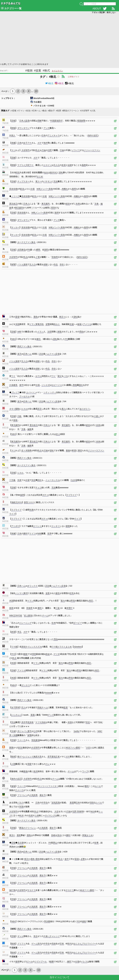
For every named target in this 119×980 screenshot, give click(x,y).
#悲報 (14, 111)
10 (36, 91)
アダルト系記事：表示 (104, 13)
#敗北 (49, 83)
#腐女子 (51, 111)
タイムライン (57, 71)
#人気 (93, 111)
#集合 (44, 111)
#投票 (58, 111)
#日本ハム (36, 111)
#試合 (28, 111)
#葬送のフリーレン (71, 111)
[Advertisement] (59, 38)
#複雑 (29, 71)
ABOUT (97, 9)
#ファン (21, 111)
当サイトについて (59, 977)
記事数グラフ (74, 77)
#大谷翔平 (85, 111)
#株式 (46, 71)
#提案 (38, 71)
